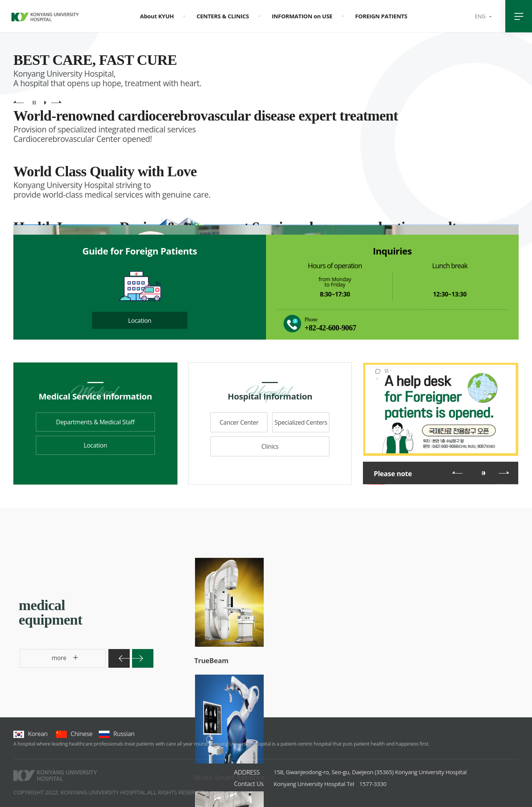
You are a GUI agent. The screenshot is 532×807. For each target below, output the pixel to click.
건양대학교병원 (45, 18)
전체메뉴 (519, 16)
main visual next (56, 102)
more (45, 661)
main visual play (45, 102)
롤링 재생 (484, 473)
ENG (481, 16)
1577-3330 (330, 784)
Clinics (270, 446)
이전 (457, 472)
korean (31, 734)
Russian (117, 734)
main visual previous (19, 102)
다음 (504, 472)
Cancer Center (239, 422)
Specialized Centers (301, 422)
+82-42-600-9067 (330, 328)
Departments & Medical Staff (95, 422)
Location (139, 321)
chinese (74, 734)
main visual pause (34, 102)
